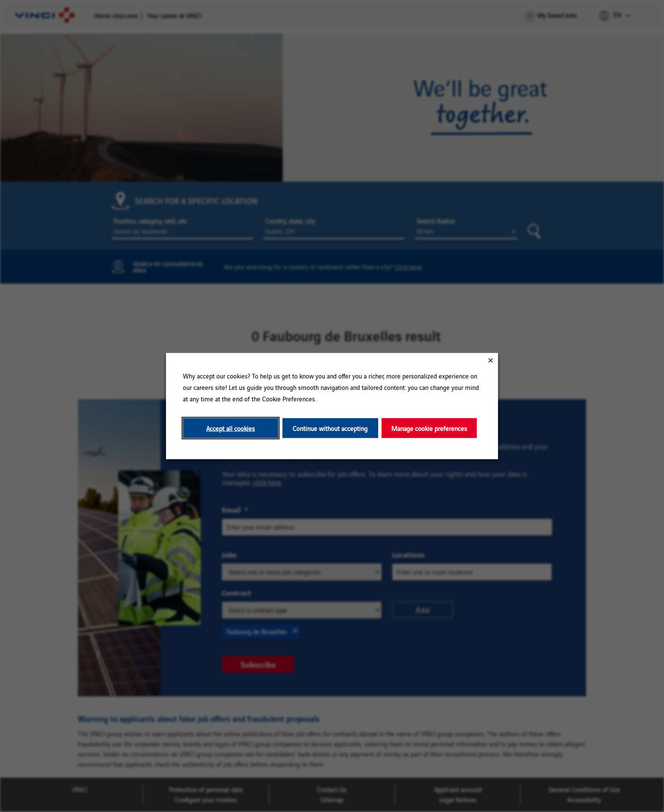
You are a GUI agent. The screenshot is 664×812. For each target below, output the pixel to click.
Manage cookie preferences (429, 428)
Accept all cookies (231, 428)
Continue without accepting (330, 428)
